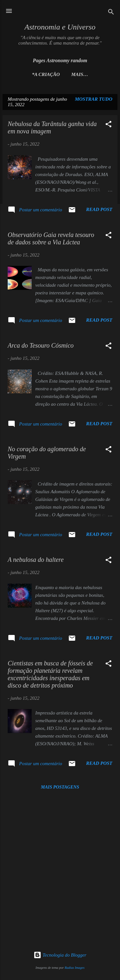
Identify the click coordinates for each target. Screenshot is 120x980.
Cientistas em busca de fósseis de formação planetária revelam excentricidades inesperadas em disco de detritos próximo (50, 674)
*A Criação (46, 74)
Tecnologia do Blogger (60, 955)
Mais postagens (60, 787)
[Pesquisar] (111, 13)
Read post (99, 209)
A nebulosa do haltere (36, 560)
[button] (108, 125)
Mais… (80, 74)
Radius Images (75, 968)
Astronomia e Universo (60, 27)
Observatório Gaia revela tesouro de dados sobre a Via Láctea (51, 238)
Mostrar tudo (94, 99)
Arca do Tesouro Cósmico (41, 345)
